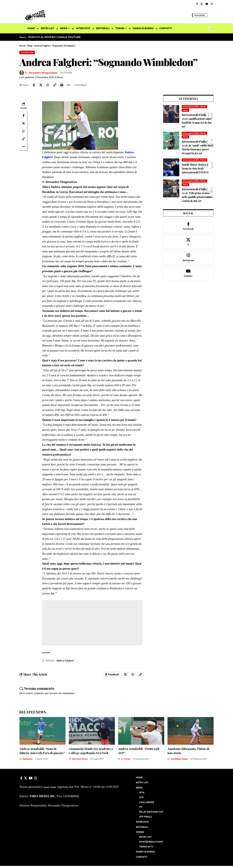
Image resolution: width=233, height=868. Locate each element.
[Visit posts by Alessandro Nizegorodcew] (22, 73)
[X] (202, 4)
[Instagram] (212, 4)
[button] (211, 15)
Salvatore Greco (80, 759)
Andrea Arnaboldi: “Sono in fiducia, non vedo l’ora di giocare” (42, 751)
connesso (39, 693)
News (185, 110)
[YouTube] (207, 4)
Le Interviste (27, 52)
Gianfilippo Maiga (179, 759)
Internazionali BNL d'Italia (194, 107)
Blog (30, 46)
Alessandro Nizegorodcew (43, 73)
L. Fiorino (126, 759)
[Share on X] (41, 85)
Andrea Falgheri (65, 661)
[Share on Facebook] (34, 85)
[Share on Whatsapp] (48, 85)
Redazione (28, 759)
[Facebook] (197, 4)
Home (22, 46)
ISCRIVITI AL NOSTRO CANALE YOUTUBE (54, 37)
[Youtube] (188, 273)
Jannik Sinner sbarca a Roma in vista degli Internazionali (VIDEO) (195, 168)
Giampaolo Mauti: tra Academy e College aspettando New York (91, 751)
